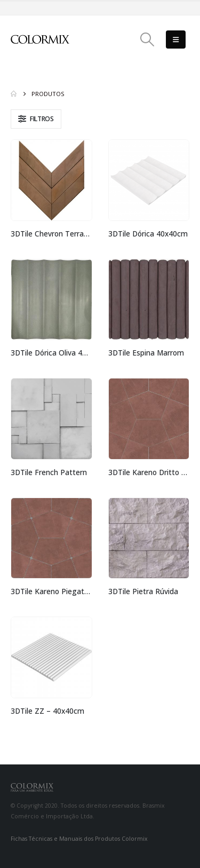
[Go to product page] (51, 180)
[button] (147, 40)
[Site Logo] (40, 40)
